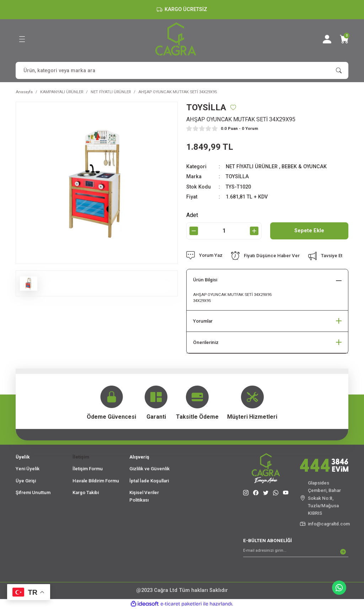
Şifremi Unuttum (33, 493)
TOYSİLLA (237, 177)
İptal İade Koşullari (149, 481)
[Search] (182, 70)
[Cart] (344, 39)
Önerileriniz (206, 342)
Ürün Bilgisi (205, 280)
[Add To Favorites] (233, 107)
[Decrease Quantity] (194, 231)
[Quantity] (224, 231)
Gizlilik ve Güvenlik (149, 469)
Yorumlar (203, 321)
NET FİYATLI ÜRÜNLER (252, 167)
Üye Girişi (26, 481)
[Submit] (343, 552)
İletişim (81, 457)
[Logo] (176, 39)
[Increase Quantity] (254, 231)
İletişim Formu (88, 469)
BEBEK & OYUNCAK (304, 167)
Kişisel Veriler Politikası (144, 496)
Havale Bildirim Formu (96, 481)
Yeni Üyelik (28, 469)
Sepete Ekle (309, 231)
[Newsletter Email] (296, 552)
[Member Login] (327, 39)
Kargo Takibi (86, 493)
